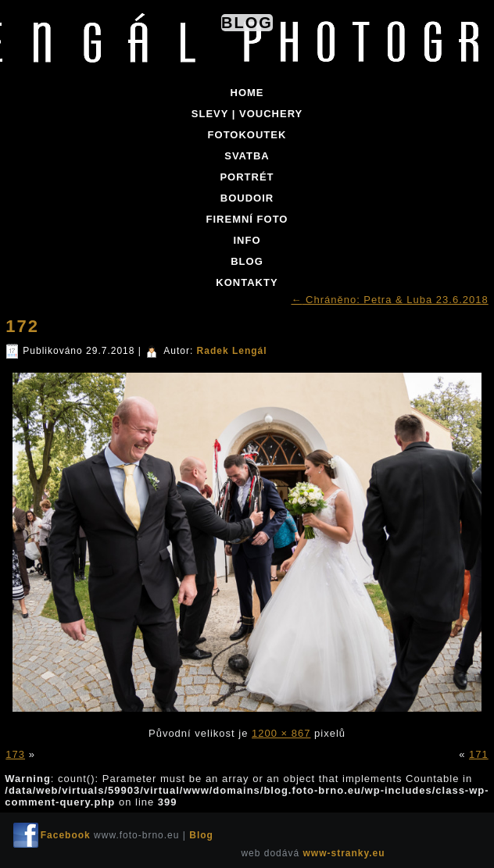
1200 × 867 (281, 733)
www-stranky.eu (344, 853)
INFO (247, 240)
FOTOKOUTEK (247, 135)
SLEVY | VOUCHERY (247, 114)
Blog (247, 23)
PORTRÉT (247, 177)
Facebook (66, 835)
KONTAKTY (247, 282)
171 (479, 754)
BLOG (247, 261)
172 (22, 326)
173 (15, 754)
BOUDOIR (247, 198)
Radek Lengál (232, 351)
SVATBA (247, 156)
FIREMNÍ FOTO (247, 219)
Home (247, 93)
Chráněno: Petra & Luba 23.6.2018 (389, 300)
